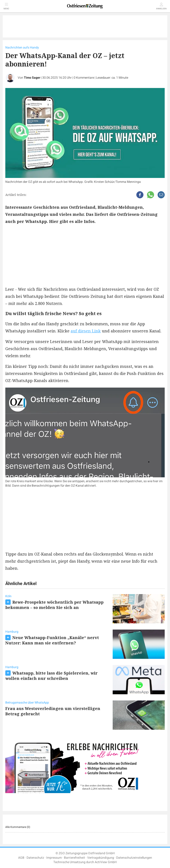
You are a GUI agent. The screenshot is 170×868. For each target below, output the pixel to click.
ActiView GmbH (106, 862)
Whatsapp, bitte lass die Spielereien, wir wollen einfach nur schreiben (51, 676)
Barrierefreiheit (74, 858)
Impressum (54, 858)
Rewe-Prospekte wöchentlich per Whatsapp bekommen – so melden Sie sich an (54, 605)
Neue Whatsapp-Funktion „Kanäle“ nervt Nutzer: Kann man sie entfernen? (52, 640)
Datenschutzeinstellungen (134, 858)
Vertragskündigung (101, 858)
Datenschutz (35, 858)
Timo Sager (32, 78)
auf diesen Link (86, 331)
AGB (21, 858)
